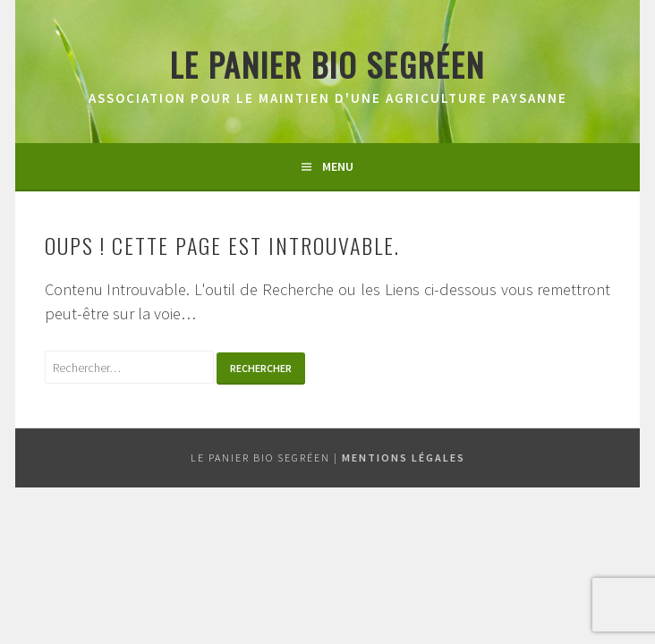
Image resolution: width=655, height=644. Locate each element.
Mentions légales (404, 458)
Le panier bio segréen (327, 64)
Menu (338, 166)
